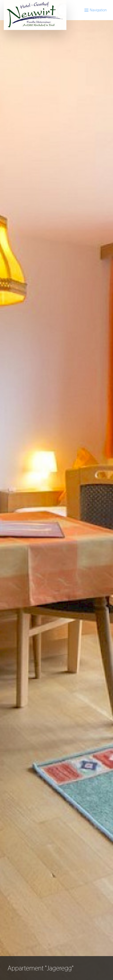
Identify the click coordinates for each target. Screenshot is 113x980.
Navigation (95, 10)
